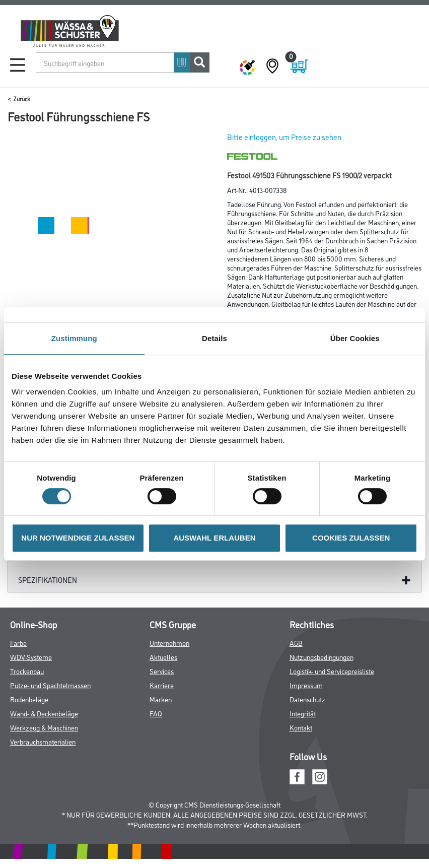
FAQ (156, 713)
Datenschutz (307, 699)
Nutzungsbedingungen (321, 657)
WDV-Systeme (31, 657)
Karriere (162, 685)
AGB (296, 643)
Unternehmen (169, 643)
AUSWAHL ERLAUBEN (214, 538)
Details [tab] (214, 338)
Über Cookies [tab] (355, 338)
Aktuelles (163, 657)
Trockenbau (27, 671)
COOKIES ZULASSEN (351, 538)
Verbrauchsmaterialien (43, 741)
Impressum (306, 685)
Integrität (303, 713)
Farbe (18, 643)
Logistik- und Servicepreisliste (332, 671)
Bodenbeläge (29, 699)
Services (162, 671)
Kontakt (301, 727)
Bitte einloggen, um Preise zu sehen (284, 137)
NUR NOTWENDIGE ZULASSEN (78, 538)
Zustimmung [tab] (74, 338)
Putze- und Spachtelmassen (50, 685)
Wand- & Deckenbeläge (44, 713)
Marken (161, 699)
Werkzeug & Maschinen (44, 727)
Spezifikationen (48, 580)
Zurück (22, 98)
